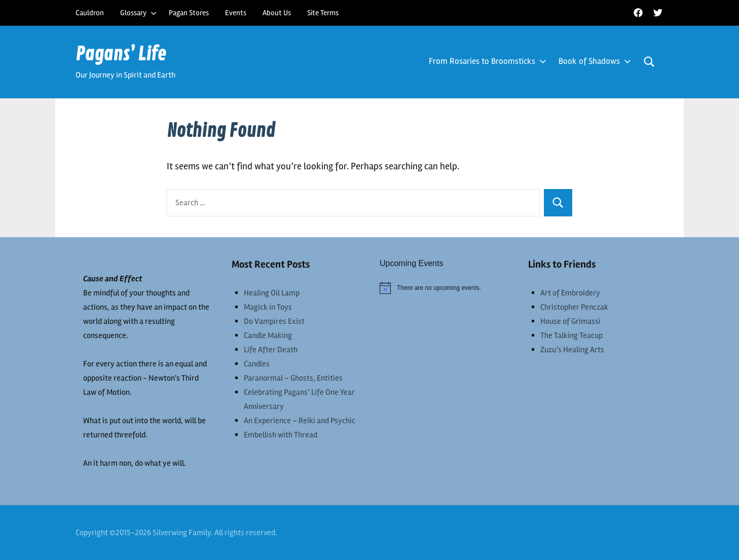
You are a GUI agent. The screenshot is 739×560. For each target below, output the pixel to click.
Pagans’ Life (121, 54)
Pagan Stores (189, 13)
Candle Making (268, 335)
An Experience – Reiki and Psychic (300, 421)
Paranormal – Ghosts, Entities (293, 378)
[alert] (444, 288)
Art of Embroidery (570, 293)
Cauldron (90, 13)
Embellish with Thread (281, 435)
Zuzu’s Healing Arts (572, 350)
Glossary (138, 13)
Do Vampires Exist (274, 321)
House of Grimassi (570, 321)
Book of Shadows (593, 61)
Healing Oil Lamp (272, 293)
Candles (257, 364)
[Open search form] (649, 62)
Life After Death (271, 350)
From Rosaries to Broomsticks (486, 61)
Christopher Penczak (574, 307)
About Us (277, 13)
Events (236, 13)
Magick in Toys (268, 307)
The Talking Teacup (571, 335)
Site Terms (323, 13)
